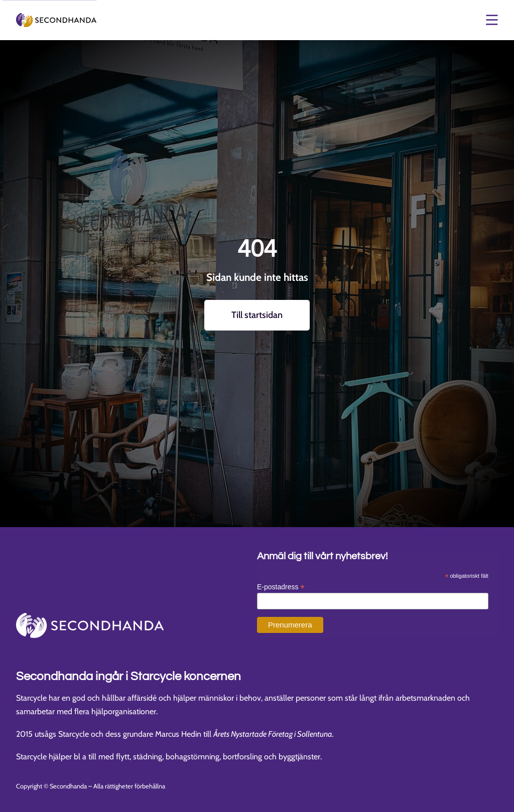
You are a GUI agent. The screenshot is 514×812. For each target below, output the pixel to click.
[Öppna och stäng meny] (491, 20)
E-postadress (281, 587)
